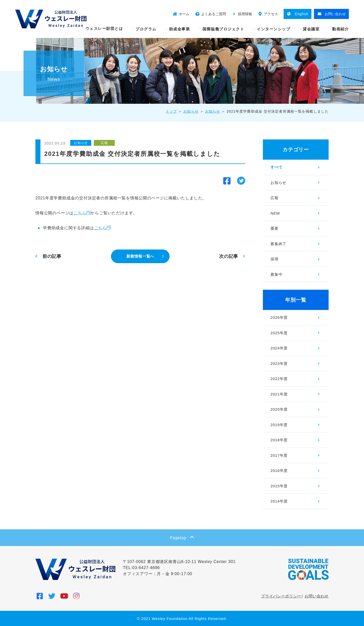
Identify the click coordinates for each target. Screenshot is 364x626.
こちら (80, 213)
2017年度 (279, 455)
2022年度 (279, 379)
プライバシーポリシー (281, 596)
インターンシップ (274, 29)
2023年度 (279, 363)
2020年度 (279, 409)
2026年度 (279, 317)
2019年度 (279, 425)
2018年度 (279, 440)
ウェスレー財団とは (104, 28)
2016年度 (279, 471)
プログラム (146, 29)
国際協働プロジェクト (223, 29)
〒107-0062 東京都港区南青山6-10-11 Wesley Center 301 (179, 562)
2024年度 (279, 348)
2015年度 (279, 486)
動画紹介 (340, 29)
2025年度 (279, 333)
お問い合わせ (317, 596)
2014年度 (279, 501)
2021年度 (279, 394)
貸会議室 (311, 29)
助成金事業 (180, 29)
